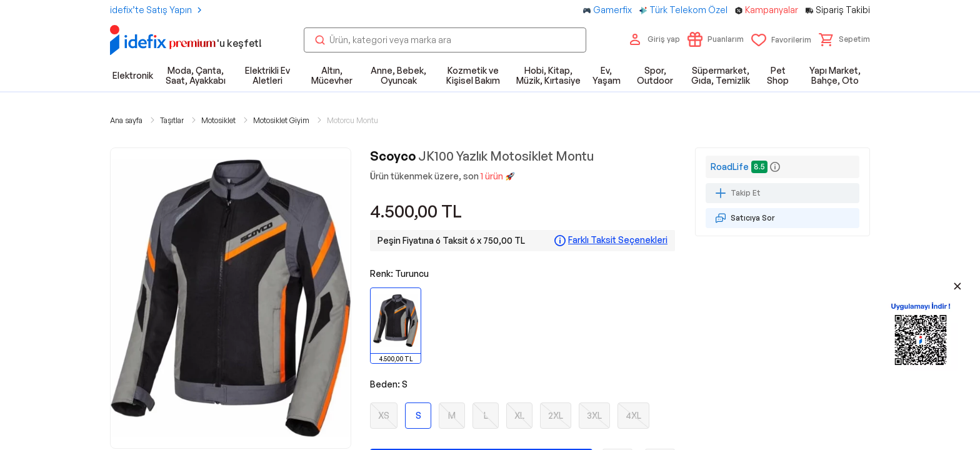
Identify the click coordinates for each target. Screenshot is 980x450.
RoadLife (730, 167)
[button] (844, 39)
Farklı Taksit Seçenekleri (618, 240)
